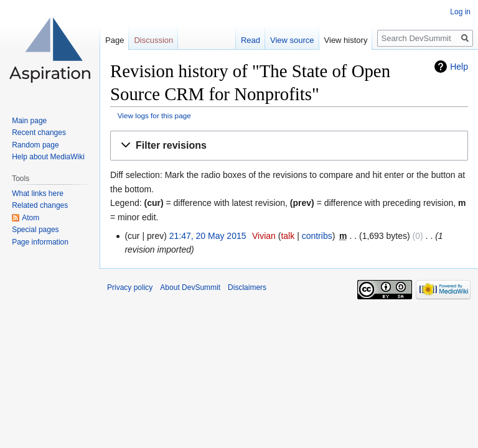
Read (251, 40)
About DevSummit (190, 287)
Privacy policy (130, 287)
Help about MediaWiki (48, 157)
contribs (317, 236)
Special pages (35, 230)
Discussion (153, 40)
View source (292, 40)
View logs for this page (154, 115)
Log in (460, 12)
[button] (289, 146)
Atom (30, 218)
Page (115, 40)
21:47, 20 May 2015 (208, 236)
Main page (29, 121)
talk (288, 236)
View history (346, 40)
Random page (35, 145)
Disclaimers (247, 287)
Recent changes (39, 133)
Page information (40, 242)
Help (459, 67)
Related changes (40, 205)
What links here (38, 194)
